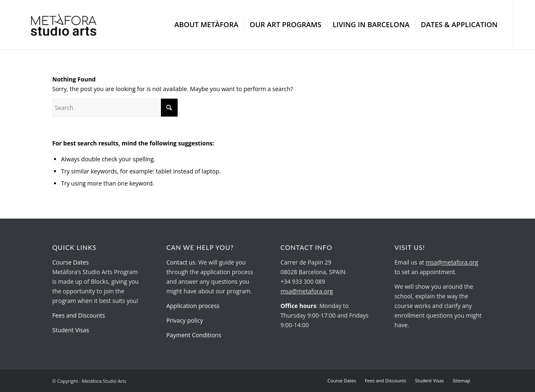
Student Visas (71, 330)
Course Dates (70, 262)
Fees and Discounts (79, 315)
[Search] (115, 108)
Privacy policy (185, 320)
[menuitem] (206, 25)
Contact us (181, 262)
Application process (193, 306)
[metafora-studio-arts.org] (64, 25)
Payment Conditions (194, 335)
